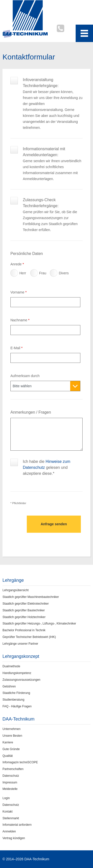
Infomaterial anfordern (17, 825)
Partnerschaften (13, 769)
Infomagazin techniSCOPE (20, 762)
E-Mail (16, 348)
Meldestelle (10, 789)
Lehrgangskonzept (21, 656)
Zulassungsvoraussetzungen (21, 680)
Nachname (20, 320)
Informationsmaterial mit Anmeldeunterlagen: (53, 152)
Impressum (10, 782)
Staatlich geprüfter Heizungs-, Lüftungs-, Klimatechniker (39, 624)
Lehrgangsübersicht (15, 590)
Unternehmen (12, 729)
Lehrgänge (13, 580)
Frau (35, 274)
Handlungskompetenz (17, 673)
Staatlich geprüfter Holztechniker (24, 617)
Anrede (17, 264)
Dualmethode (11, 666)
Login (6, 798)
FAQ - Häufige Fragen (17, 706)
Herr (15, 274)
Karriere (8, 742)
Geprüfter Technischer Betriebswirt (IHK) (29, 637)
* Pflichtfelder (18, 503)
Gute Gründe (11, 749)
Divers (54, 274)
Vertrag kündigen (14, 838)
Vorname (18, 292)
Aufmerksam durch (25, 376)
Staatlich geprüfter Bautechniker (24, 610)
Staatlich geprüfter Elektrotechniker (26, 604)
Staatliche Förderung (16, 693)
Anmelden (9, 831)
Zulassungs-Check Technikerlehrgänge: (53, 203)
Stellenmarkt (11, 818)
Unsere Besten (12, 736)
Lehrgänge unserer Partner (20, 644)
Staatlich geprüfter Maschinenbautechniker (31, 597)
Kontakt (8, 812)
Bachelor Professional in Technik (24, 630)
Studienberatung (13, 700)
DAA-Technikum (18, 719)
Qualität (8, 756)
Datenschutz (11, 776)
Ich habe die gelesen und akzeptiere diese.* (46, 464)
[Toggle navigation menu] (84, 33)
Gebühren (9, 686)
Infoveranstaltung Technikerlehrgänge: (53, 83)
